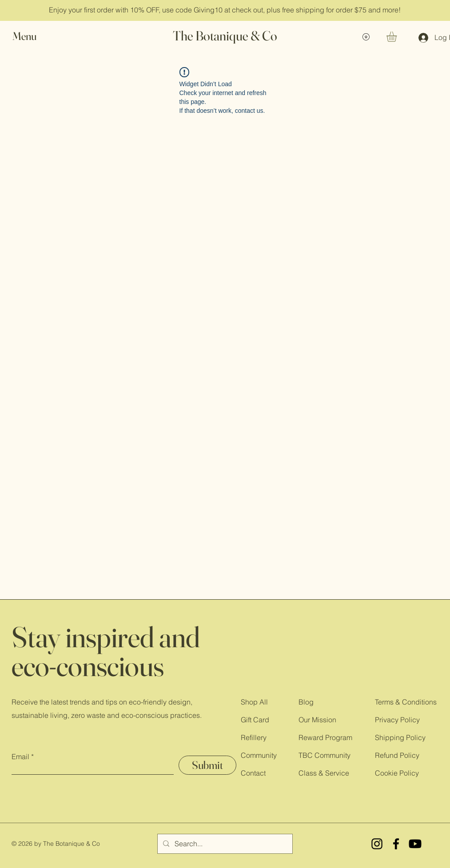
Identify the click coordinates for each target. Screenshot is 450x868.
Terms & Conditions (406, 702)
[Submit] (207, 765)
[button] (33, 36)
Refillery (254, 737)
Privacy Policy (397, 720)
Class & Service (324, 773)
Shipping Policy (400, 737)
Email (20, 757)
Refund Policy (397, 755)
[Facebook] (396, 844)
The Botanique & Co (225, 36)
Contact (253, 773)
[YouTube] (415, 844)
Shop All (254, 702)
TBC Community (325, 755)
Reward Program (325, 737)
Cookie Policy (397, 773)
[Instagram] (377, 844)
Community (259, 755)
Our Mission (317, 720)
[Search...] (224, 844)
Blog (306, 702)
